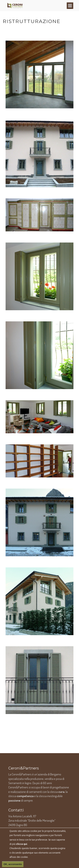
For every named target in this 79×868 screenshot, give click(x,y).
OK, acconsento (13, 864)
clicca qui (22, 844)
